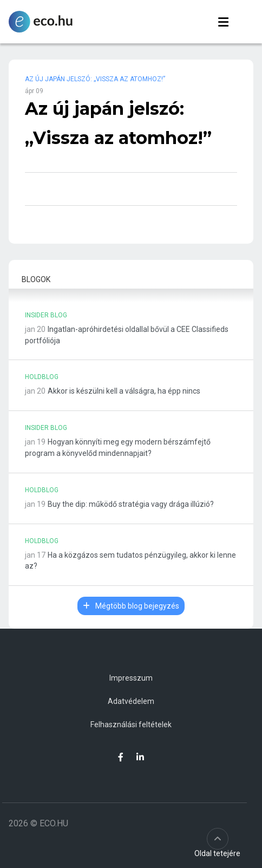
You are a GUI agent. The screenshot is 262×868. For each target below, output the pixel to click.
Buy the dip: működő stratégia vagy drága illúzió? (131, 504)
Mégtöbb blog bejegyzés (131, 606)
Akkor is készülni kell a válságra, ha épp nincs (124, 391)
